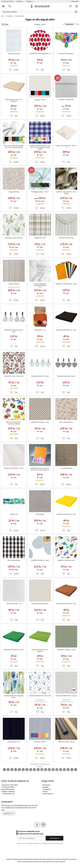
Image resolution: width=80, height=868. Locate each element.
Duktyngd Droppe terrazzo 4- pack (14, 331)
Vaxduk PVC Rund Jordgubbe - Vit (40, 54)
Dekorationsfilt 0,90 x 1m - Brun (66, 604)
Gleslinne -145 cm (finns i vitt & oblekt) (66, 193)
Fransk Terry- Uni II (14, 742)
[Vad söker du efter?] (40, 12)
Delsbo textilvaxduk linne (40, 604)
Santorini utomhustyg (66, 238)
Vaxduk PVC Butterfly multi (66, 560)
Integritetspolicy (48, 794)
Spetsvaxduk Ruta (14, 54)
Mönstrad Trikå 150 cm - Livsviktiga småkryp (14, 423)
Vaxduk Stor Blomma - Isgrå (40, 560)
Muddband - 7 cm (40, 330)
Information (75, 1)
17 (68, 770)
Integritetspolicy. (57, 843)
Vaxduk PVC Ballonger (66, 54)
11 (46, 770)
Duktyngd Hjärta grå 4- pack (66, 376)
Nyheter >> (20, 1)
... (72, 770)
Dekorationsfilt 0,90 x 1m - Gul (66, 514)
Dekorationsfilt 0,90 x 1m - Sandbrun (14, 100)
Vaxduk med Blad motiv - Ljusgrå (66, 696)
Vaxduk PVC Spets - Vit (14, 604)
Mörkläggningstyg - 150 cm (40, 192)
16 (64, 770)
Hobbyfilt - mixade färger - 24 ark (66, 284)
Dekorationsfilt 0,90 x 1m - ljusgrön (40, 650)
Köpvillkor (46, 787)
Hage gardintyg (14, 192)
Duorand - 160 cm (40, 742)
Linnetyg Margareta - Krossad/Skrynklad (40, 285)
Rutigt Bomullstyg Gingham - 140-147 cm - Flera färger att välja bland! (40, 147)
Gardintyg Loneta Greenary (14, 238)
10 (42, 770)
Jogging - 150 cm (40, 100)
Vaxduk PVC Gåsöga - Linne (40, 422)
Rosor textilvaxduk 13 (66, 422)
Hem (3, 16)
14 (57, 770)
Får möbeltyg (40, 514)
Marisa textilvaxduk (14, 560)
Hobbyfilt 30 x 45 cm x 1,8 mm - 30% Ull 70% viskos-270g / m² (40, 469)
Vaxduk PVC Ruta (40, 238)
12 (49, 770)
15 (61, 770)
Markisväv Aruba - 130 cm (66, 742)
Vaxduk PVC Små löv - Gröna (66, 650)
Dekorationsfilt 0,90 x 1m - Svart (66, 330)
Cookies (45, 791)
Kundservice (46, 785)
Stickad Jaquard (14, 284)
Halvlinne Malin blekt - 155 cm (14, 468)
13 (53, 770)
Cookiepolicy (47, 789)
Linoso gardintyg (66, 468)
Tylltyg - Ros (14, 514)
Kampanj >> (30, 1)
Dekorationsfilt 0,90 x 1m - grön (14, 650)
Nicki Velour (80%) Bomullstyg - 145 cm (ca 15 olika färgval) (14, 146)
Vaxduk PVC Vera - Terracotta (14, 376)
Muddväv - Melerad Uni (66, 100)
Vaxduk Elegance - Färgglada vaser (14, 696)
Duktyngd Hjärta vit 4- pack (40, 376)
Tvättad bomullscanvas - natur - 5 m (66, 146)
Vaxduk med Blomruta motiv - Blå (40, 696)
